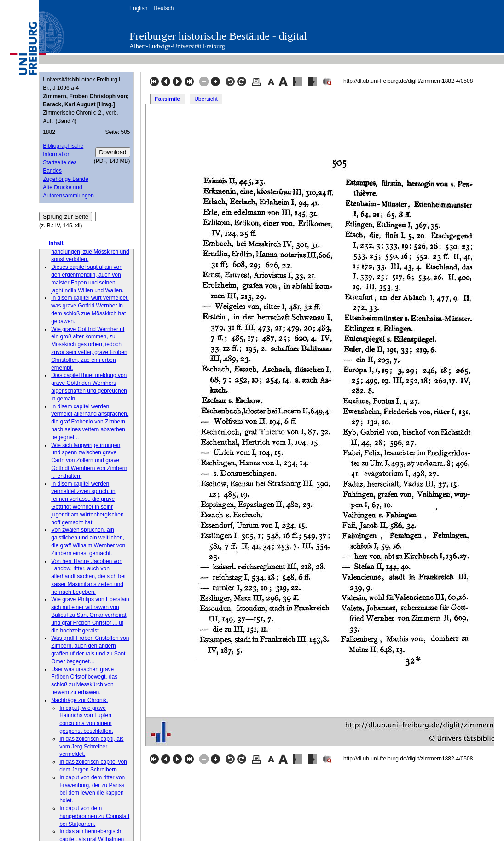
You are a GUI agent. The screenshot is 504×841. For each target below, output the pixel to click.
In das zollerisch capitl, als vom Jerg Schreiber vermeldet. (91, 747)
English (138, 8)
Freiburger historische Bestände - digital (218, 36)
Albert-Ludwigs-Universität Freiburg (177, 46)
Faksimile (167, 99)
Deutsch (163, 8)
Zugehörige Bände (66, 179)
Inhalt (56, 243)
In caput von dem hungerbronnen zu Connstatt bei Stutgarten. (94, 816)
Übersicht (206, 99)
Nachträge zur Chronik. (79, 700)
